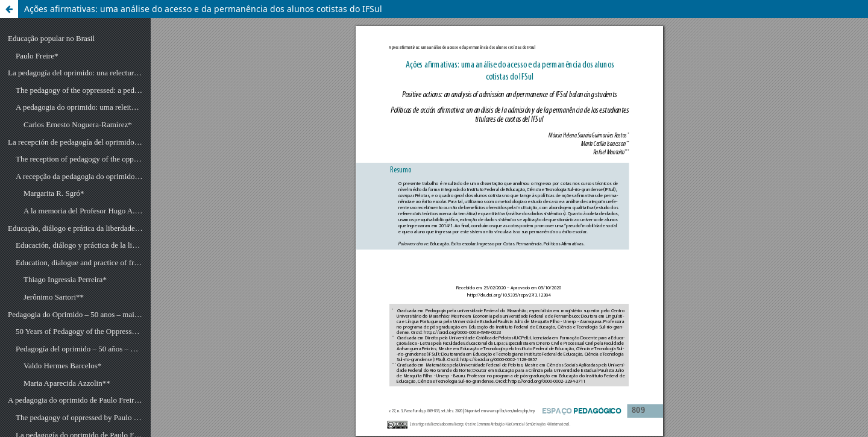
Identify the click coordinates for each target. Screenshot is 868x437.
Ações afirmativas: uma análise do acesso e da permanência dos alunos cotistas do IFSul (203, 9)
